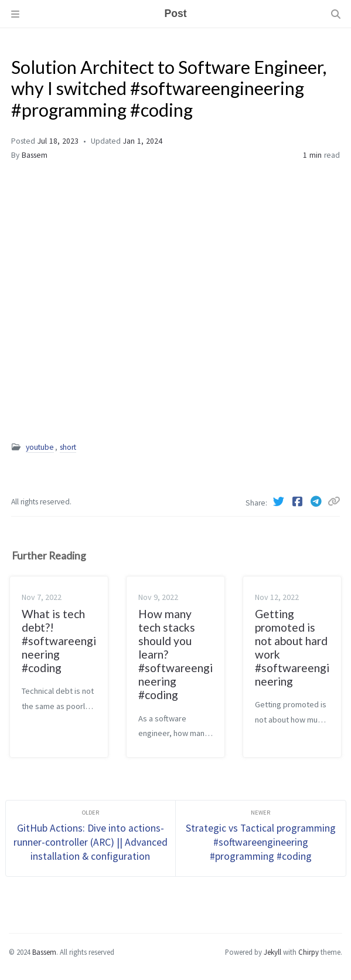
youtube (40, 447)
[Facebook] (298, 501)
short (68, 447)
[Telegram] (317, 501)
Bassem (35, 155)
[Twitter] (280, 501)
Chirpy (309, 952)
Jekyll (272, 952)
